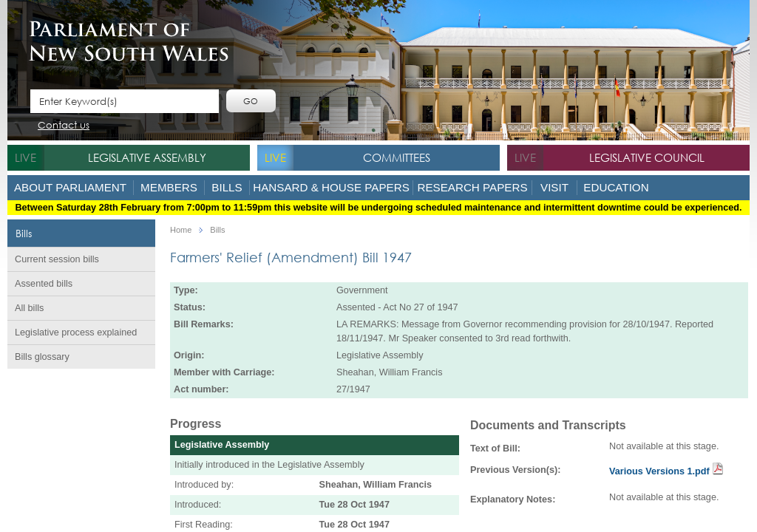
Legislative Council (647, 157)
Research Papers (472, 187)
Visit (554, 187)
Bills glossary (42, 357)
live (26, 157)
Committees (397, 157)
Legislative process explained (76, 332)
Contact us (64, 126)
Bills (227, 187)
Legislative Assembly (147, 157)
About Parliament (70, 187)
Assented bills (44, 284)
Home (181, 230)
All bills (29, 308)
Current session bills (57, 259)
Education (616, 187)
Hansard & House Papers (331, 187)
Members (169, 187)
